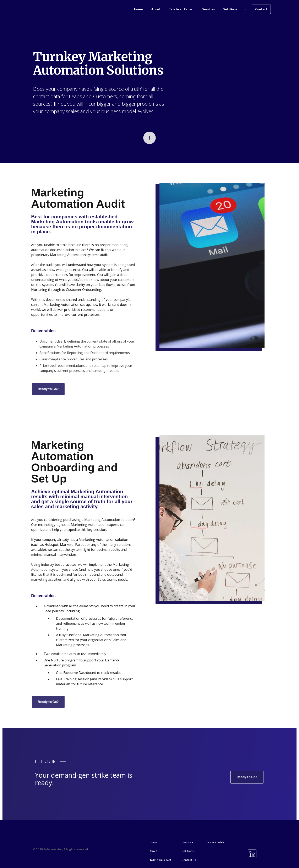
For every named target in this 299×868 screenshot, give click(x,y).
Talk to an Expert (181, 9)
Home (138, 9)
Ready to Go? (35, 389)
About (156, 9)
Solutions (230, 9)
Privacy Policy (215, 842)
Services (209, 9)
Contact (261, 9)
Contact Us (189, 860)
